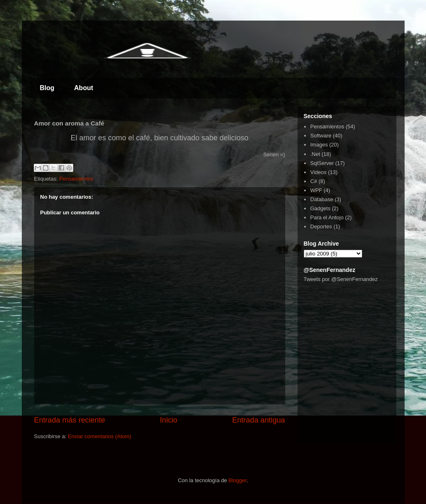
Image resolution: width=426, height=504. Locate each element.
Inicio (168, 420)
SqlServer (322, 163)
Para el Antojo (327, 217)
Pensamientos (76, 179)
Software (321, 136)
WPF (316, 190)
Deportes (321, 226)
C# (314, 181)
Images (319, 145)
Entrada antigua (258, 420)
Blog (47, 88)
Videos (319, 172)
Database (322, 199)
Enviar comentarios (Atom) (100, 436)
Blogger (237, 480)
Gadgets (320, 208)
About (84, 88)
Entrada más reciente (70, 420)
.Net (315, 154)
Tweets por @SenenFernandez (341, 279)
